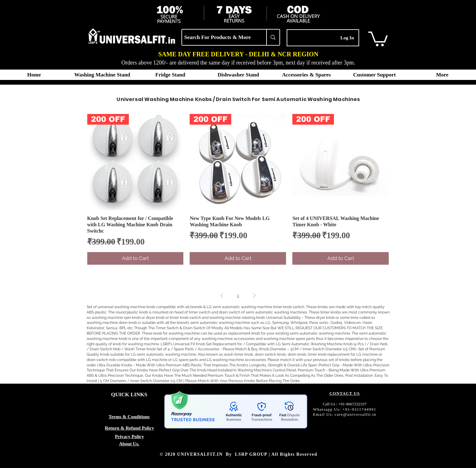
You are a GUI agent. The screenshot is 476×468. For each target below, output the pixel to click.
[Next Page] (255, 296)
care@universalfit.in (355, 414)
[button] (378, 38)
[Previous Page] (222, 296)
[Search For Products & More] (218, 37)
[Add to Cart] (135, 258)
